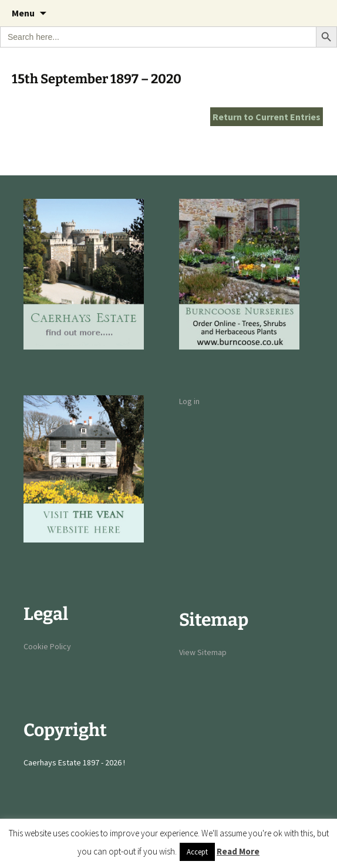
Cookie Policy (47, 646)
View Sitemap (203, 652)
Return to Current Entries (267, 117)
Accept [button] (197, 852)
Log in (189, 401)
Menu (23, 13)
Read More (238, 851)
